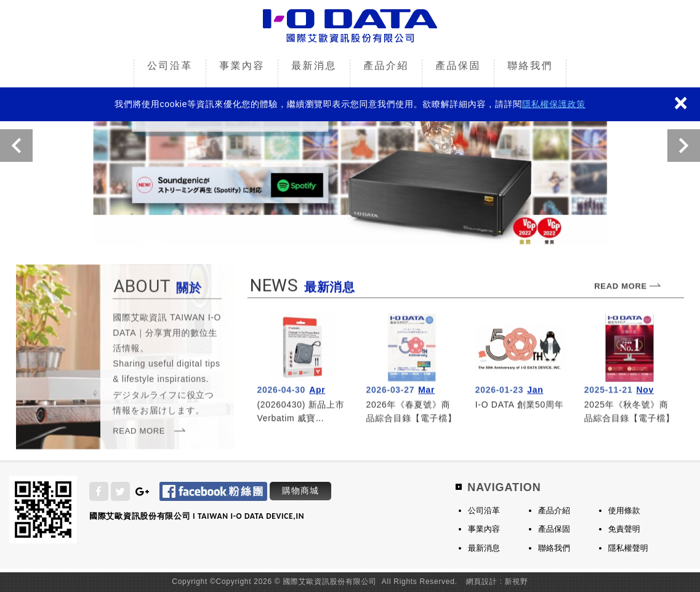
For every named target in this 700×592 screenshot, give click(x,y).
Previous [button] (16, 146)
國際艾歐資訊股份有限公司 (350, 26)
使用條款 (624, 510)
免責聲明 (624, 529)
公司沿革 (170, 66)
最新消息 (314, 66)
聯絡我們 (530, 66)
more (302, 369)
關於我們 (167, 361)
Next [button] (684, 146)
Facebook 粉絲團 (213, 491)
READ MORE (139, 434)
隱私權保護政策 (554, 104)
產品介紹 (386, 66)
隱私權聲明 (628, 548)
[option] (350, 148)
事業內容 (242, 66)
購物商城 (300, 491)
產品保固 (458, 66)
